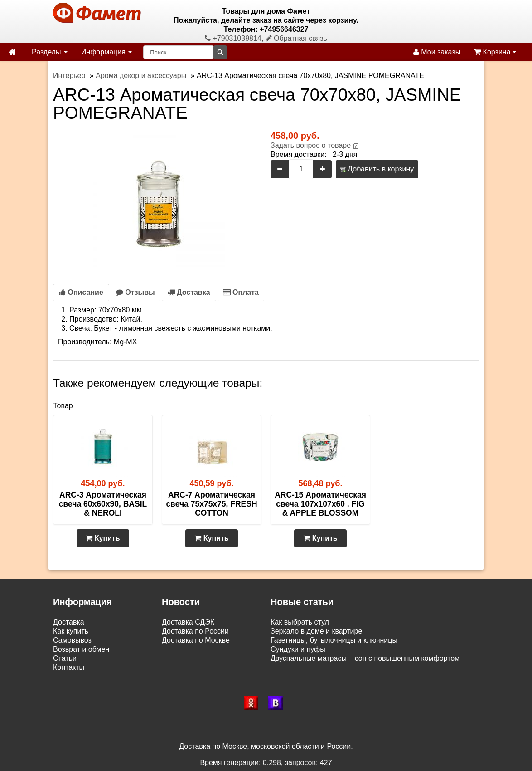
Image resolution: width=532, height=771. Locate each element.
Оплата (241, 292)
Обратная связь (296, 38)
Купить (103, 538)
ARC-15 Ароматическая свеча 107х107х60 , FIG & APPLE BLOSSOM (320, 504)
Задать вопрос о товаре (311, 145)
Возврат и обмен (81, 649)
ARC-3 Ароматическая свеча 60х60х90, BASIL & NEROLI (103, 504)
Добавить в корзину (377, 169)
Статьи (65, 658)
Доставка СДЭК (188, 622)
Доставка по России (195, 631)
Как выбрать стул (300, 622)
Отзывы (135, 292)
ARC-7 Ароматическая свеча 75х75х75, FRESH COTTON (211, 504)
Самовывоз (72, 640)
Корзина (495, 52)
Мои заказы (437, 52)
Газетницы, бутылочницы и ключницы (334, 640)
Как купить (71, 631)
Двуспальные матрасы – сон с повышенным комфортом (365, 658)
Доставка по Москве (196, 640)
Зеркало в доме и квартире (316, 631)
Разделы (50, 52)
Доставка (189, 292)
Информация (106, 52)
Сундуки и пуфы (298, 649)
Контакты (69, 667)
